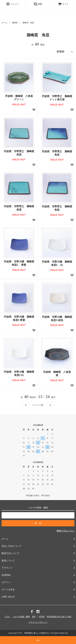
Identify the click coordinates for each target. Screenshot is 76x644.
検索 (38, 4)
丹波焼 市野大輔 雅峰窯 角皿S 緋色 (57, 319)
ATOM (42, 617)
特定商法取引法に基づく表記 (59, 617)
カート (63, 4)
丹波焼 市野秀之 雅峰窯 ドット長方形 (57, 98)
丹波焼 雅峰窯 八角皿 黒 (58, 374)
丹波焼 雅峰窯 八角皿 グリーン (20, 98)
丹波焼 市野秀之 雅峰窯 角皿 (19, 153)
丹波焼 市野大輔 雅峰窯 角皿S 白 (19, 373)
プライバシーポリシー (38, 622)
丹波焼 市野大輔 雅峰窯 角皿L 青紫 (19, 263)
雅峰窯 (15, 23)
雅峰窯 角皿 (28, 23)
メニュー (13, 4)
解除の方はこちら (66, 531)
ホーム (4, 23)
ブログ (7, 617)
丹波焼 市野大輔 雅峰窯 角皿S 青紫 (19, 318)
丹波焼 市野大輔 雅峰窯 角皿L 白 (57, 263)
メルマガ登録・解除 (21, 617)
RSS (34, 617)
